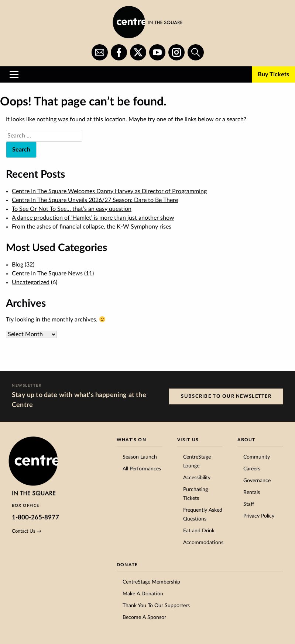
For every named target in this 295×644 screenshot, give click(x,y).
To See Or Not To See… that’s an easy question (72, 209)
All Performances (142, 469)
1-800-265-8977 (35, 517)
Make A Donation (143, 594)
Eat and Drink (199, 531)
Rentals (252, 492)
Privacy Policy (259, 516)
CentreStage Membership (151, 582)
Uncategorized (31, 282)
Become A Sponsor (144, 617)
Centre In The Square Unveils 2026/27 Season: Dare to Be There (95, 200)
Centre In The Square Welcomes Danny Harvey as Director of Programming (109, 191)
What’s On (131, 440)
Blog (18, 265)
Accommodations (203, 543)
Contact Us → (27, 531)
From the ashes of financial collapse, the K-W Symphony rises (92, 227)
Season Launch (140, 457)
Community (257, 457)
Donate (127, 565)
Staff (249, 504)
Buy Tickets (273, 74)
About (246, 440)
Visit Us (188, 440)
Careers (252, 469)
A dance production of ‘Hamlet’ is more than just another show (93, 218)
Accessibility (197, 478)
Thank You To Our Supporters (156, 606)
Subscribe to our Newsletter (226, 396)
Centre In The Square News (47, 274)
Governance (257, 481)
